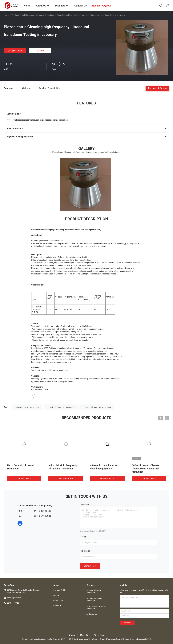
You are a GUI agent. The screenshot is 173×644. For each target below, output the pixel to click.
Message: (85, 504)
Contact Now (90, 566)
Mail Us (40, 51)
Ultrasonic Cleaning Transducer (94, 592)
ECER (149, 639)
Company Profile (59, 590)
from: (83, 537)
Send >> (127, 623)
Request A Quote (157, 88)
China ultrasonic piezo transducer (34, 639)
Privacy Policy (99, 635)
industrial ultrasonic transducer (61, 407)
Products (15, 15)
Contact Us (57, 606)
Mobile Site (84, 635)
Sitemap (72, 635)
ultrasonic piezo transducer (27, 407)
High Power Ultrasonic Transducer (95, 600)
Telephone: (86, 551)
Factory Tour (58, 595)
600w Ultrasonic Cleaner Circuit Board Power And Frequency (145, 469)
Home (6, 15)
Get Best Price (15, 51)
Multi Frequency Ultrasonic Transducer (38, 15)
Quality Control (59, 601)
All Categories (92, 614)
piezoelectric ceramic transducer (97, 407)
